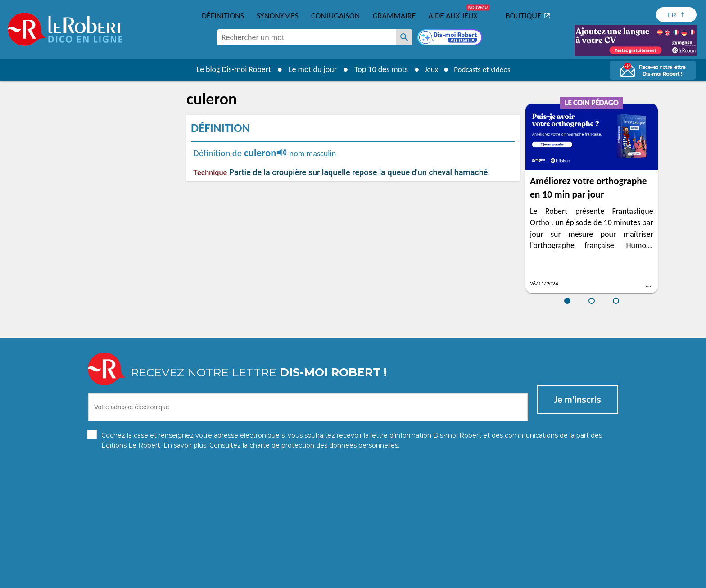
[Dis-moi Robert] (451, 38)
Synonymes (278, 16)
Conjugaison (335, 16)
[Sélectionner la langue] (676, 15)
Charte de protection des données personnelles (252, 579)
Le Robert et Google (494, 579)
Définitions (223, 16)
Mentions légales (352, 579)
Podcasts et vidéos (484, 69)
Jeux (429, 69)
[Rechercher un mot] (404, 37)
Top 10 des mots (377, 69)
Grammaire (394, 16)
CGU (453, 579)
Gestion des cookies (412, 579)
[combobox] (307, 37)
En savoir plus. (524, 565)
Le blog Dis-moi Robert (230, 69)
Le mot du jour (309, 69)
